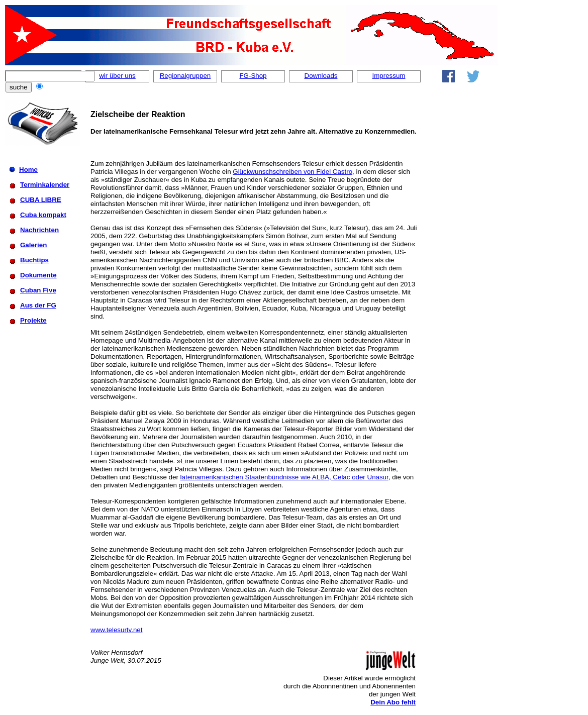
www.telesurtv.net (116, 630)
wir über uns (117, 76)
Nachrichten (39, 230)
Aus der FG (38, 305)
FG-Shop (253, 76)
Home (28, 170)
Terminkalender (45, 185)
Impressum (389, 76)
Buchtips (34, 260)
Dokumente (38, 275)
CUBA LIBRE (41, 200)
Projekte (33, 320)
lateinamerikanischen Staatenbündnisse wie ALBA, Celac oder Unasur (284, 477)
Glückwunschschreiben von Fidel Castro (292, 172)
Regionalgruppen (185, 76)
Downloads (321, 76)
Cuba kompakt (43, 215)
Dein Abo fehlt (393, 702)
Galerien (33, 245)
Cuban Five (38, 290)
